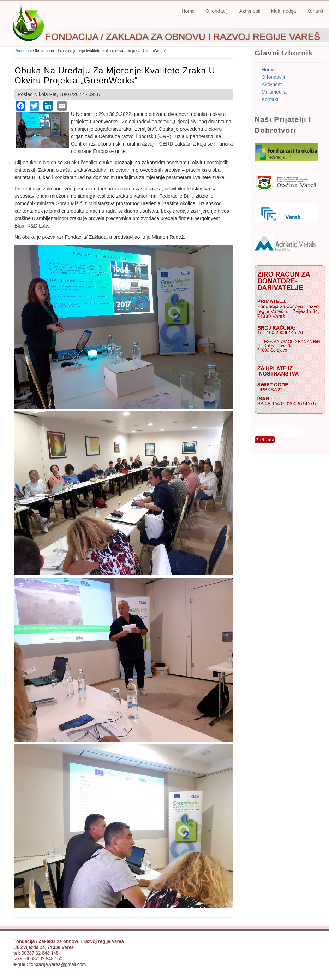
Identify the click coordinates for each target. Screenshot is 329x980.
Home (188, 11)
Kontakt (315, 11)
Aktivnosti (250, 11)
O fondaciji (217, 11)
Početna (22, 51)
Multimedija (284, 11)
